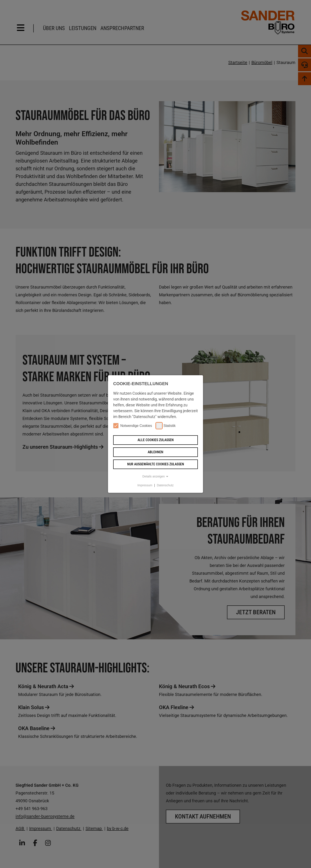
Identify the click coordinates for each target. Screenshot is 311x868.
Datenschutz (165, 485)
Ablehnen (155, 452)
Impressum (145, 485)
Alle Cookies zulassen (156, 440)
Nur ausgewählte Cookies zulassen (156, 464)
